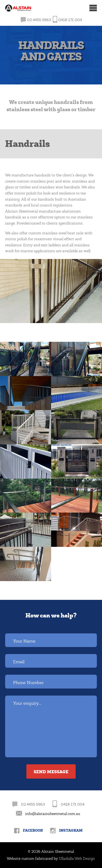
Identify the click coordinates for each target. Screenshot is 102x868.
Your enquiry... (27, 703)
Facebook (33, 830)
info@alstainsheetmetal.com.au (53, 814)
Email (19, 662)
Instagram (71, 830)
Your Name (24, 641)
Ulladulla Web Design (77, 859)
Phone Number (28, 683)
